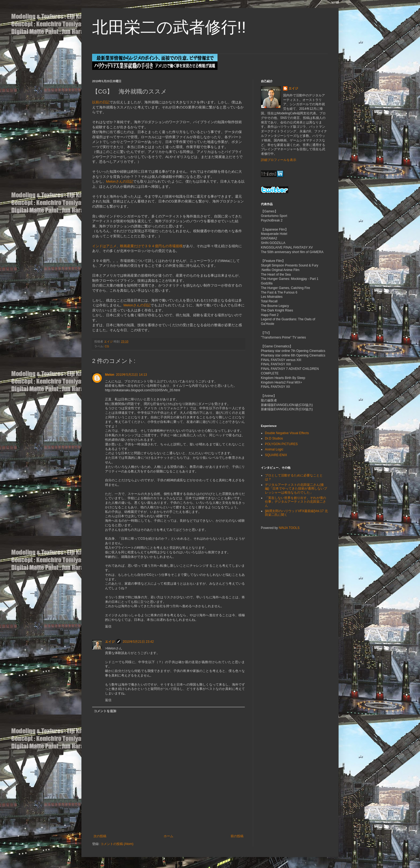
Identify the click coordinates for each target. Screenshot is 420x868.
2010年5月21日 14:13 (132, 375)
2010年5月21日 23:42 (138, 642)
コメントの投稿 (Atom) (117, 844)
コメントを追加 (105, 711)
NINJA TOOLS (289, 528)
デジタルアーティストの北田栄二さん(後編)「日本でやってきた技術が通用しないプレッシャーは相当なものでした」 (296, 489)
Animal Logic (274, 449)
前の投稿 (237, 836)
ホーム (168, 836)
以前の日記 (101, 102)
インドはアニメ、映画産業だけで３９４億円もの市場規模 (137, 246)
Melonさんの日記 (120, 181)
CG (107, 346)
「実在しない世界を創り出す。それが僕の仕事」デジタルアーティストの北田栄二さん (295, 502)
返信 (108, 626)
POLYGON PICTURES (281, 444)
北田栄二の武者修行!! (169, 27)
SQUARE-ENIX (276, 455)
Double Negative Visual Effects (287, 433)
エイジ (110, 642)
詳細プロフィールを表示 (279, 160)
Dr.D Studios (274, 438)
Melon (110, 375)
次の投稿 (100, 836)
